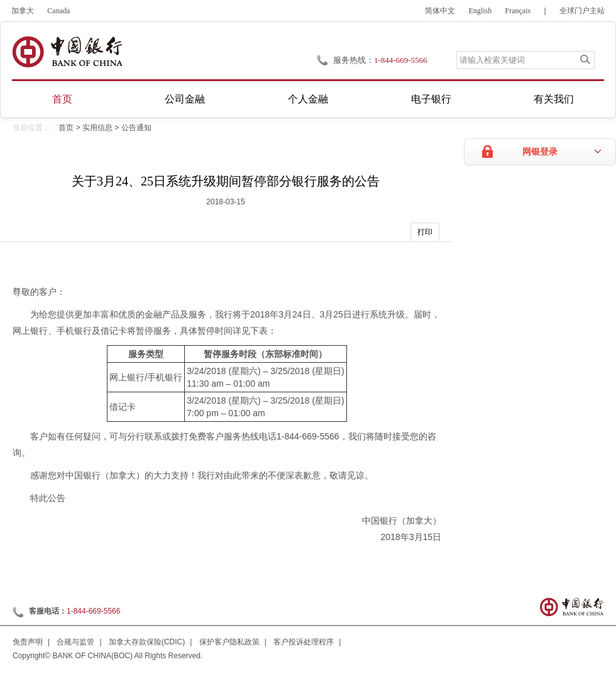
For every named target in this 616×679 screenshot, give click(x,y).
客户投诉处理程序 (304, 642)
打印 (425, 232)
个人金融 (308, 99)
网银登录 (540, 152)
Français (518, 11)
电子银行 (431, 99)
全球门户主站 (582, 11)
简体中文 (440, 11)
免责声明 (28, 642)
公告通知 (136, 128)
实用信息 (97, 128)
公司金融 (185, 99)
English (481, 11)
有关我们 (554, 99)
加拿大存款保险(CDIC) (147, 642)
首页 (62, 99)
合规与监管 (75, 642)
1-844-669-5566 (93, 611)
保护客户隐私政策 (229, 642)
